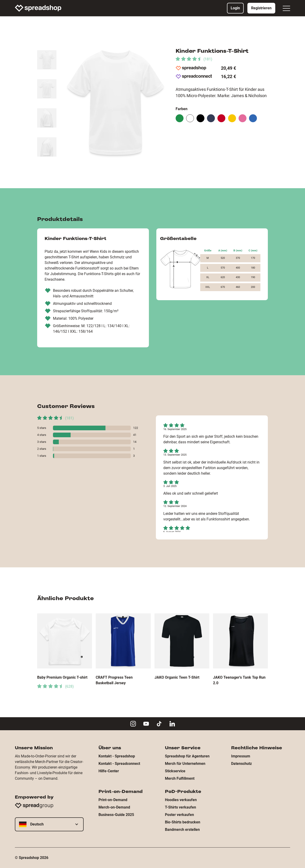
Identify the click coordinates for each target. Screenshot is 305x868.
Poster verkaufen (179, 815)
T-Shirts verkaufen (180, 807)
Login (235, 8)
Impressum (241, 756)
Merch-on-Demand (114, 807)
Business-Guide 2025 (116, 815)
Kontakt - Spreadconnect (119, 764)
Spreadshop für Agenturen (187, 756)
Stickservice (175, 771)
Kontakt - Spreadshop (117, 756)
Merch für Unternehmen (185, 764)
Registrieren (261, 8)
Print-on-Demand (113, 800)
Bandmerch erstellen (182, 830)
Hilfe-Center (109, 771)
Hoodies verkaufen (181, 800)
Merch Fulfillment (180, 778)
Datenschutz (241, 764)
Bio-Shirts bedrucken (183, 822)
